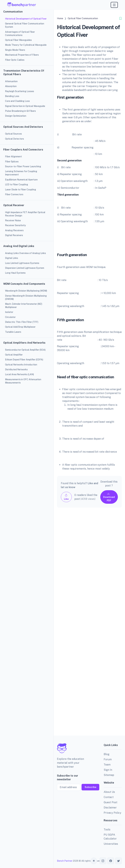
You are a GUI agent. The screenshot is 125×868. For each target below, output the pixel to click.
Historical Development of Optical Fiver (26, 19)
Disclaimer (110, 808)
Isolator (10, 312)
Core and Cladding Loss (17, 101)
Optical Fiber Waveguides (18, 40)
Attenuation (12, 81)
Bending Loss (12, 96)
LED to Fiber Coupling (17, 185)
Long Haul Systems (15, 273)
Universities (111, 844)
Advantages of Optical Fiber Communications (20, 34)
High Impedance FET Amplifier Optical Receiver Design (25, 214)
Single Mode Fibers (15, 50)
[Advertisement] (89, 624)
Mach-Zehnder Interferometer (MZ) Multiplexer (24, 306)
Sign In (108, 770)
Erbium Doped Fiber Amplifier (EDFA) (24, 360)
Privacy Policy (112, 813)
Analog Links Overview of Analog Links (25, 253)
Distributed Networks (16, 369)
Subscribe (90, 787)
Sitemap (109, 775)
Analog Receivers (14, 230)
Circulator (10, 317)
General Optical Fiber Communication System (25, 25)
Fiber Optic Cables (15, 60)
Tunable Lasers (13, 332)
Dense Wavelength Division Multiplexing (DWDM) (26, 297)
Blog (107, 754)
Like (66, 497)
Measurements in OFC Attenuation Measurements (23, 381)
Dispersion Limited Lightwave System (25, 268)
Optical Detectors (14, 139)
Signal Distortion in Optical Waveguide (25, 106)
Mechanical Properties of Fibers (22, 55)
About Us (109, 792)
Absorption (11, 86)
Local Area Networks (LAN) (19, 374)
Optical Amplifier (14, 355)
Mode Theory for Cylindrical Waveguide (26, 45)
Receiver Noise (13, 220)
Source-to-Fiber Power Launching (24, 166)
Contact (109, 797)
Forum (108, 759)
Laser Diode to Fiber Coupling (21, 190)
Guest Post (111, 802)
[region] (27, 434)
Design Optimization (16, 116)
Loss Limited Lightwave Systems (22, 263)
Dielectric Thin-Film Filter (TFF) (22, 322)
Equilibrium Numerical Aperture (22, 180)
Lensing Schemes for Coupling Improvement (21, 173)
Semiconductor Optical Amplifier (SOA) (25, 350)
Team (107, 765)
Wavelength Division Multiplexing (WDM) (26, 291)
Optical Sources (13, 134)
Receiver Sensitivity (15, 225)
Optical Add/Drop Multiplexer (20, 327)
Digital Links (12, 258)
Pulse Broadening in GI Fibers (20, 111)
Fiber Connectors (15, 194)
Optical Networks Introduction (21, 365)
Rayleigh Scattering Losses (20, 91)
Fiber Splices (12, 162)
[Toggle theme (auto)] (94, 861)
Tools (107, 830)
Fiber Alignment (13, 157)
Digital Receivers (14, 235)
